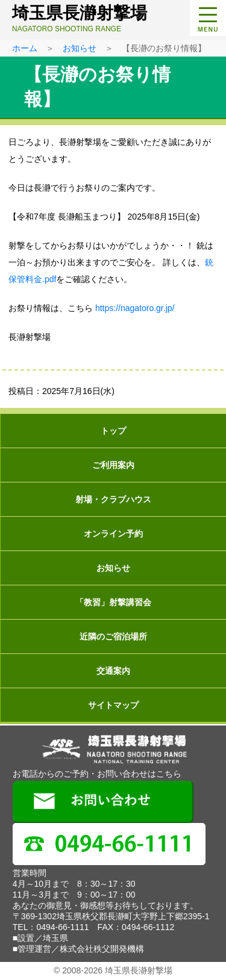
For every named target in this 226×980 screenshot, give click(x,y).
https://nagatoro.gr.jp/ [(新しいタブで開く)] (135, 308)
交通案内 (113, 671)
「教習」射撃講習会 (113, 602)
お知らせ (80, 48)
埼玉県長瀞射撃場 (116, 18)
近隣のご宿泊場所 (113, 636)
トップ (113, 431)
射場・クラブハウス (113, 499)
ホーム (25, 48)
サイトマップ (113, 705)
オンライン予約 (113, 534)
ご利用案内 (113, 465)
